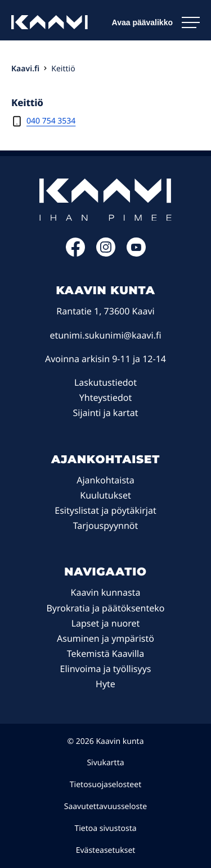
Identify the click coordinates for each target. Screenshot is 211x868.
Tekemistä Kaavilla (105, 654)
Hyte (105, 684)
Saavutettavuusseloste (106, 807)
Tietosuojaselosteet (105, 785)
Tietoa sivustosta (105, 828)
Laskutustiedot (105, 382)
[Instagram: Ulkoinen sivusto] (106, 253)
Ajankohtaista (105, 480)
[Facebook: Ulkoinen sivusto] (75, 253)
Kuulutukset (105, 495)
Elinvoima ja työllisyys (106, 669)
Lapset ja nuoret (106, 623)
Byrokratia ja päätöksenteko (105, 608)
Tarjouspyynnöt (106, 526)
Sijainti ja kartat (105, 413)
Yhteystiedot (105, 398)
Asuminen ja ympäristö (105, 638)
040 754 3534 (51, 121)
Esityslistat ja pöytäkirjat (105, 510)
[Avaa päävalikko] (156, 22)
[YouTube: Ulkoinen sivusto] (136, 253)
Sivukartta (105, 763)
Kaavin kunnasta (106, 592)
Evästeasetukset (106, 850)
